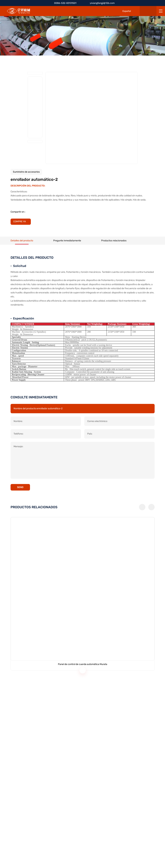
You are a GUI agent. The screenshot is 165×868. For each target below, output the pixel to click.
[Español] (124, 11)
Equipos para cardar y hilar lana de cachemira (108, 785)
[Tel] (160, 423)
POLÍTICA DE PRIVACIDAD (28, 858)
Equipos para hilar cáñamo (98, 779)
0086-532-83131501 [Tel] (65, 3)
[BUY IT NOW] (22, 222)
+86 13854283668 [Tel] (21, 790)
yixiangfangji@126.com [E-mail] (104, 3)
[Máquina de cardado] (121, 694)
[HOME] (19, 11)
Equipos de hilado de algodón (99, 774)
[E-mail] (160, 430)
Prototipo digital (92, 790)
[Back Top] (160, 445)
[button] (142, 646)
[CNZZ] (123, 854)
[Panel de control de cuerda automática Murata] (44, 694)
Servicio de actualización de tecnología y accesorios (112, 796)
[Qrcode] (160, 438)
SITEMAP (51, 858)
